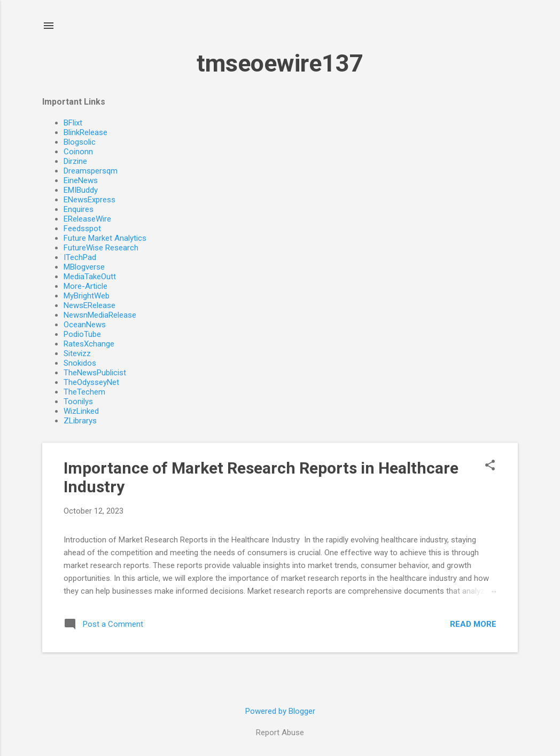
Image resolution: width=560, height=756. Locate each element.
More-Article (85, 286)
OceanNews (85, 325)
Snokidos (80, 363)
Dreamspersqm (91, 171)
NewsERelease (90, 305)
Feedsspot (82, 229)
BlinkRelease (85, 132)
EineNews (81, 180)
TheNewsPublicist (95, 373)
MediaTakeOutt (90, 277)
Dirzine (75, 161)
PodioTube (82, 334)
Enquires (79, 209)
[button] (490, 466)
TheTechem (84, 392)
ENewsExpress (90, 200)
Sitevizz (77, 353)
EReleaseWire (87, 219)
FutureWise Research (101, 248)
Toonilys (78, 401)
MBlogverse (84, 267)
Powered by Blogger (280, 711)
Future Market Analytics (105, 238)
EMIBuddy (81, 190)
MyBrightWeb (87, 296)
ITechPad (80, 257)
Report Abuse (280, 733)
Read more (473, 624)
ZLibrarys (80, 421)
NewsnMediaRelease (100, 315)
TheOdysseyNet (91, 382)
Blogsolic (80, 142)
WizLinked (81, 411)
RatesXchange (89, 344)
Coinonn (78, 152)
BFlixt (73, 123)
